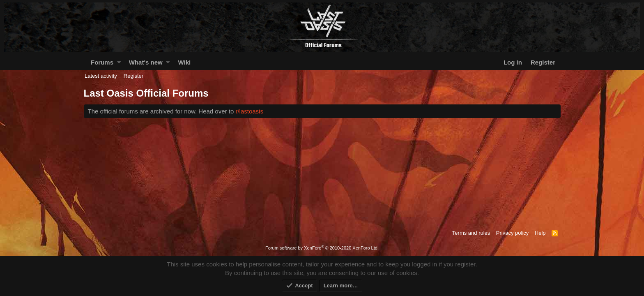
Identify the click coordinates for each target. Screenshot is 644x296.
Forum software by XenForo (322, 248)
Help (540, 233)
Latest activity (101, 76)
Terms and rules (471, 233)
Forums (102, 62)
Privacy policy (512, 233)
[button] (119, 62)
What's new (146, 62)
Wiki (184, 62)
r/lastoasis (249, 111)
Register (133, 76)
